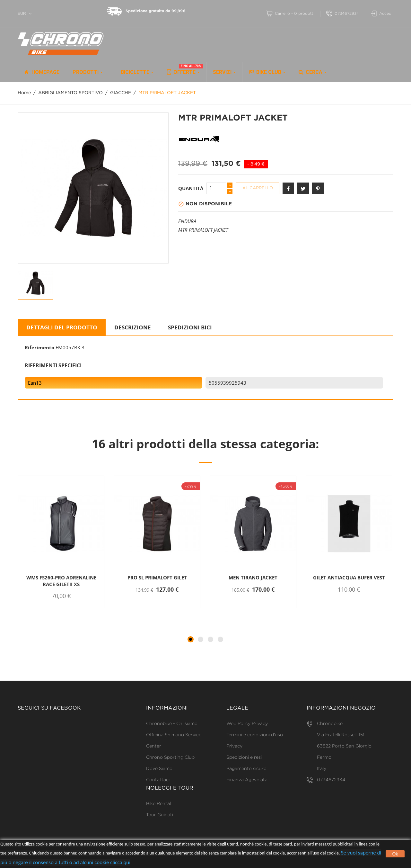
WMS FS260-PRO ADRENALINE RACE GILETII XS (61, 581)
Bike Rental (158, 804)
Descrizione (133, 327)
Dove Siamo (159, 769)
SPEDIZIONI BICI (190, 327)
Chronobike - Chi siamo (172, 724)
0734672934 (343, 14)
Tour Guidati (160, 815)
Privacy (234, 746)
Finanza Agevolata (247, 780)
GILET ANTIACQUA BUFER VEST (349, 577)
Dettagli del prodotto (62, 327)
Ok (395, 854)
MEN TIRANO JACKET (253, 577)
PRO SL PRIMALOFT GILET (157, 577)
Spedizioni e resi (244, 757)
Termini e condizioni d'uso (255, 735)
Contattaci (158, 780)
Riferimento (39, 347)
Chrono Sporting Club (170, 757)
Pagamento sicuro (246, 769)
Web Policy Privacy (247, 724)
